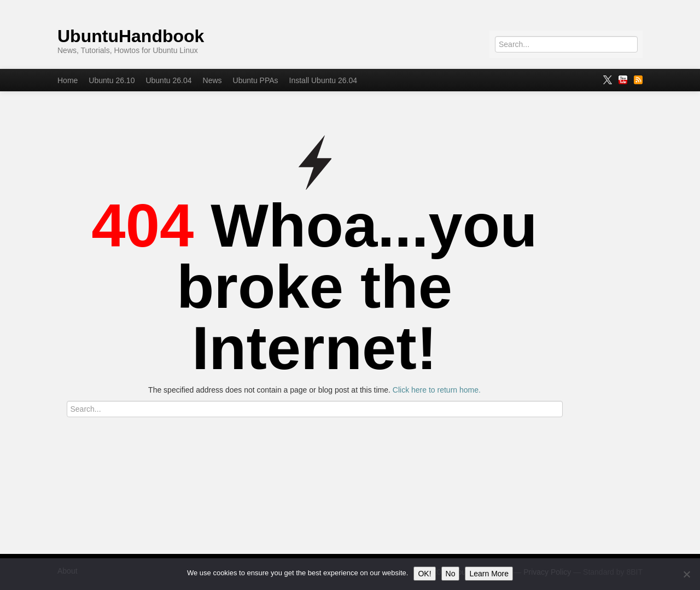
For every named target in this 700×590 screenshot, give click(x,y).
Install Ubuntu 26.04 (323, 80)
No (451, 574)
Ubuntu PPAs (256, 80)
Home (68, 80)
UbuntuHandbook (131, 36)
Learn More (489, 574)
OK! (424, 574)
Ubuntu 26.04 (168, 80)
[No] (686, 574)
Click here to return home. (437, 390)
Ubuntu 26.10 (112, 80)
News (212, 80)
